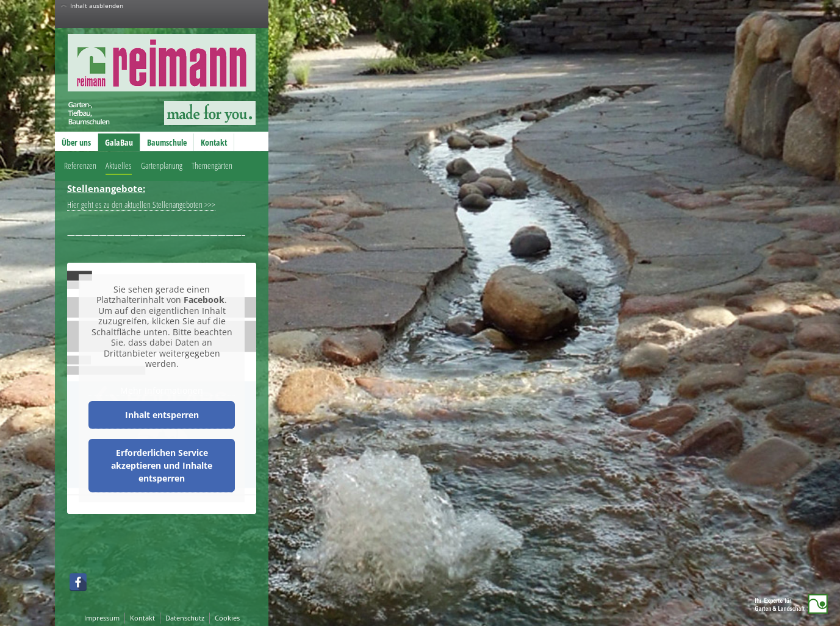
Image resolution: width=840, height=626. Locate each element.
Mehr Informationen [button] (162, 391)
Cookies (227, 618)
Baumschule (167, 142)
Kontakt (214, 142)
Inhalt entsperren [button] (162, 415)
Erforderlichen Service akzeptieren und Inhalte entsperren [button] (162, 465)
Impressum (102, 618)
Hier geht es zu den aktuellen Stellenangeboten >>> (141, 205)
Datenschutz (185, 618)
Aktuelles (119, 165)
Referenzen (80, 165)
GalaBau (119, 142)
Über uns (76, 142)
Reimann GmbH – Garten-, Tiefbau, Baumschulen (152, 79)
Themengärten (212, 165)
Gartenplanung (162, 165)
